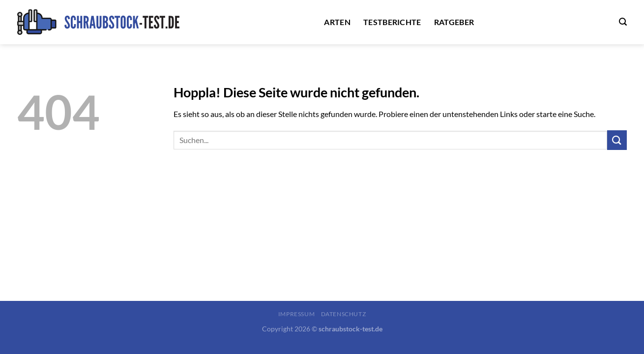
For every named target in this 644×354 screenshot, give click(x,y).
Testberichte (392, 22)
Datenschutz (344, 314)
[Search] (623, 22)
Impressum (297, 314)
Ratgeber (454, 22)
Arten (337, 22)
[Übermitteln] (617, 140)
